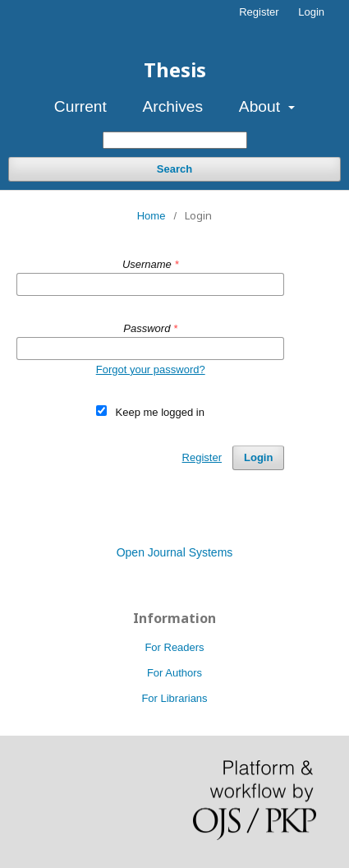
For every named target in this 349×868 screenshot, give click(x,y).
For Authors (174, 673)
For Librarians (174, 698)
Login (311, 12)
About (262, 106)
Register (259, 12)
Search (174, 169)
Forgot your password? (151, 369)
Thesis (175, 69)
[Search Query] (175, 140)
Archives (173, 106)
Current (80, 106)
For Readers (174, 647)
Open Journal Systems (175, 552)
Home (152, 216)
